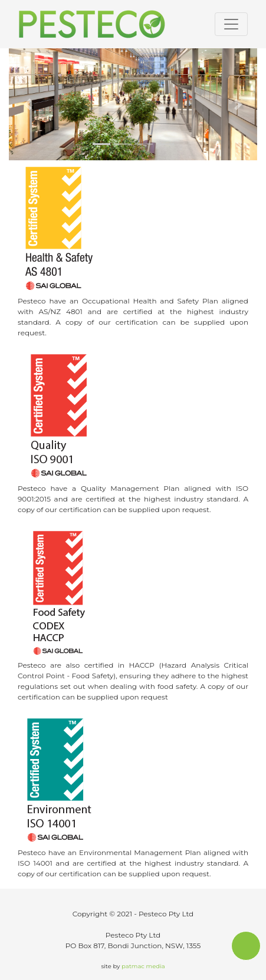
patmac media (143, 966)
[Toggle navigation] (231, 24)
